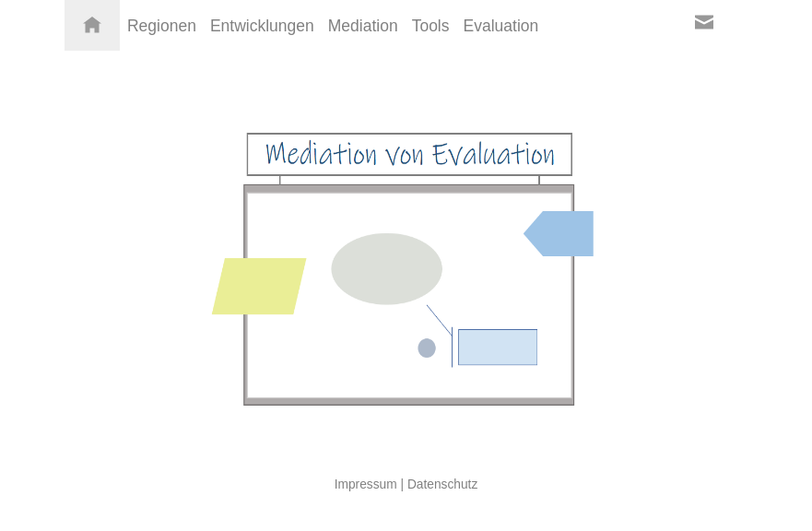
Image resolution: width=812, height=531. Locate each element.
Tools (431, 26)
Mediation (363, 26)
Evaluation (501, 26)
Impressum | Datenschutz (406, 484)
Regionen (162, 26)
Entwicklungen (262, 26)
